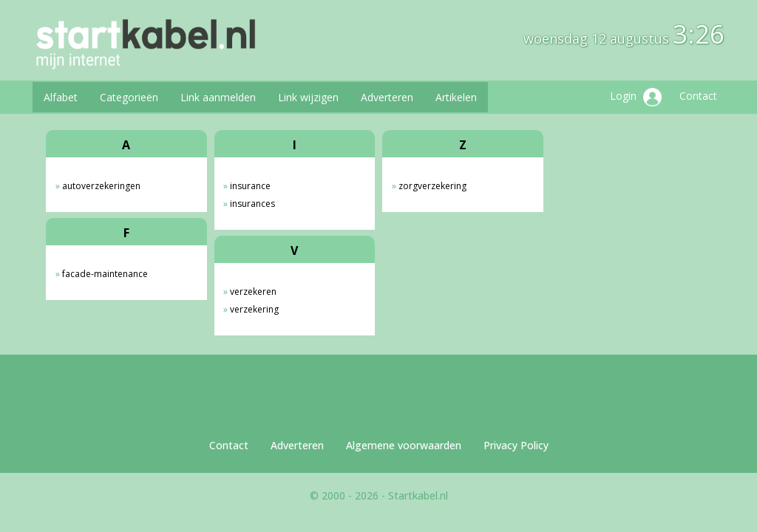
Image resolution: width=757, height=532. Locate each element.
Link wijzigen (308, 97)
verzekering (254, 309)
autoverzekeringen (101, 186)
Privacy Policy (516, 445)
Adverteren (387, 97)
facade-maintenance (105, 274)
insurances (252, 204)
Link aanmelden (218, 97)
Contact (698, 96)
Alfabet (61, 97)
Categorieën (129, 97)
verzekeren (253, 291)
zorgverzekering (432, 186)
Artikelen (456, 97)
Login (636, 97)
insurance (250, 186)
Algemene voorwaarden (404, 445)
